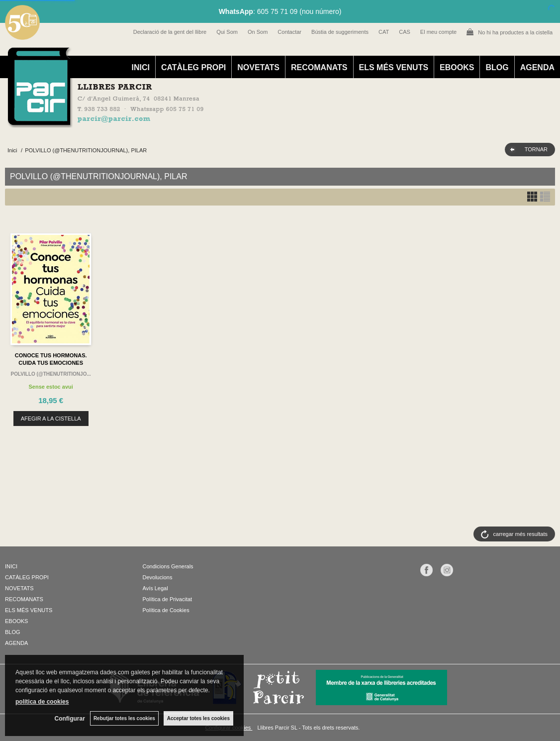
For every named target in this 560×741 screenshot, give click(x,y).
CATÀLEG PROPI (193, 67)
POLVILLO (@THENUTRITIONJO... (51, 374)
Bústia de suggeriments (340, 32)
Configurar (70, 719)
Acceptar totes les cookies (198, 718)
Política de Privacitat (168, 599)
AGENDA (537, 67)
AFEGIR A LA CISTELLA (51, 419)
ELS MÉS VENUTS (394, 67)
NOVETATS (258, 67)
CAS (405, 32)
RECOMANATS (319, 67)
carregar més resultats (520, 534)
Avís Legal (155, 588)
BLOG (497, 67)
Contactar (289, 32)
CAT (384, 32)
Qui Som (227, 32)
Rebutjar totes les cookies (124, 718)
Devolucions (158, 577)
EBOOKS (457, 67)
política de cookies (42, 702)
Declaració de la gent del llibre (170, 32)
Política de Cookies (166, 610)
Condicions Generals (168, 566)
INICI (140, 67)
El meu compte (438, 32)
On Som (258, 32)
